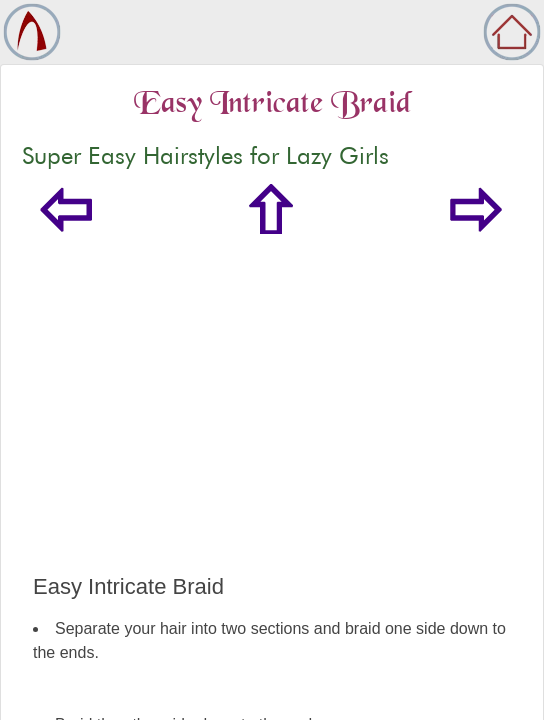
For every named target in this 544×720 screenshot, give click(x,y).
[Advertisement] (272, 424)
